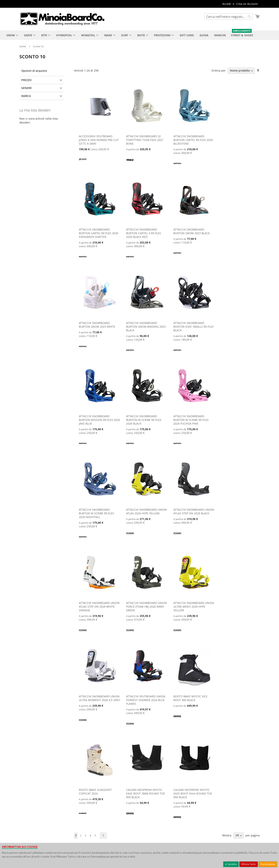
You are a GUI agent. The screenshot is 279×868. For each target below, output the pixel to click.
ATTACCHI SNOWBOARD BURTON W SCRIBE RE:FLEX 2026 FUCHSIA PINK (191, 420)
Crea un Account (247, 4)
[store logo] (62, 19)
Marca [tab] (26, 96)
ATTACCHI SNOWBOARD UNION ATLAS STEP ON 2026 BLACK (194, 511)
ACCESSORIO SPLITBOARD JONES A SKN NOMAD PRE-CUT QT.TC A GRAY (99, 140)
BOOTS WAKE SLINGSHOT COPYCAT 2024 (95, 792)
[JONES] (83, 163)
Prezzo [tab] (26, 80)
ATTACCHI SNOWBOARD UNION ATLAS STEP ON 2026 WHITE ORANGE (99, 607)
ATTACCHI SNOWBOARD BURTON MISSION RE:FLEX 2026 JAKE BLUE (99, 420)
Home (23, 46)
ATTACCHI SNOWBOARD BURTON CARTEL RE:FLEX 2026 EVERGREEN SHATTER (99, 233)
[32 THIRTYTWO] (130, 163)
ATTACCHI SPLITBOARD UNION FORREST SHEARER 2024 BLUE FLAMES (146, 700)
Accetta (232, 864)
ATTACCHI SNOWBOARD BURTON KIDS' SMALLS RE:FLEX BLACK (193, 327)
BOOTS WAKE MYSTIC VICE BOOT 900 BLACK (190, 698)
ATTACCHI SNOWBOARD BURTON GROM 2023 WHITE (97, 325)
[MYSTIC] (177, 719)
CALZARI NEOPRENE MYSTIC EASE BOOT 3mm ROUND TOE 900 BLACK (193, 793)
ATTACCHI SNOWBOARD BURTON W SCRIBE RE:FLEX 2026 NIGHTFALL (96, 513)
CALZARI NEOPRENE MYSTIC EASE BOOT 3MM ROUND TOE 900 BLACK (146, 793)
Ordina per (219, 70)
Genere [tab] (27, 88)
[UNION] (130, 536)
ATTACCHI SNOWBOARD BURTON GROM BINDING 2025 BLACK (146, 327)
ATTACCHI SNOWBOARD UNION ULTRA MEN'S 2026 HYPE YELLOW (194, 607)
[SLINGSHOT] (83, 816)
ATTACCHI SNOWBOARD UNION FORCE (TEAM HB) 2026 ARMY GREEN (146, 607)
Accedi (227, 4)
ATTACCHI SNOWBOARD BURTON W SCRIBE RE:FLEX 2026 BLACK (144, 420)
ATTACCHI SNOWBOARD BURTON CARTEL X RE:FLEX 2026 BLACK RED (143, 233)
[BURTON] (177, 166)
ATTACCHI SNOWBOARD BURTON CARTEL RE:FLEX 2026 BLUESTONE (193, 140)
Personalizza (268, 864)
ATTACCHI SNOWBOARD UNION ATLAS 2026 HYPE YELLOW (146, 511)
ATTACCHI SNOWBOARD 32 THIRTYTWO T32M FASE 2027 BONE (145, 140)
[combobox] (229, 17)
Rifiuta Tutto (249, 864)
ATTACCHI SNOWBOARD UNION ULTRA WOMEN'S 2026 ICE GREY (100, 698)
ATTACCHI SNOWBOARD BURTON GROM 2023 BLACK (192, 231)
